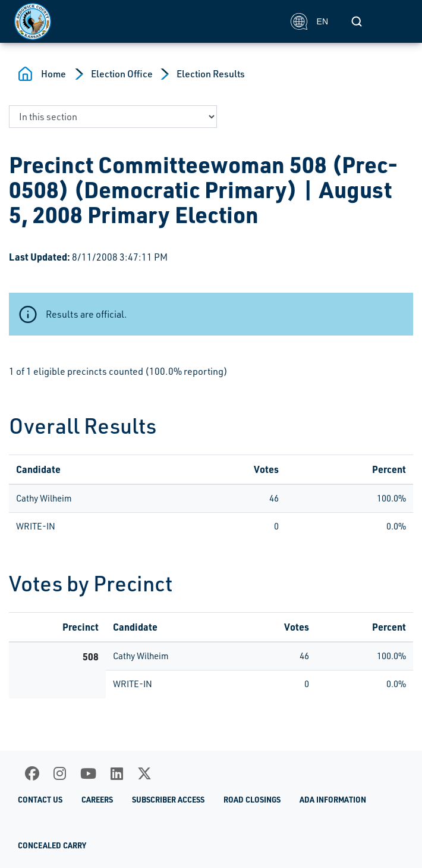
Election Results (211, 74)
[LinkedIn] (117, 773)
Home (53, 74)
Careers (97, 800)
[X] (144, 773)
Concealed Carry (52, 845)
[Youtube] (88, 773)
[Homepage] (146, 21)
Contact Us (40, 800)
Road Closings (252, 800)
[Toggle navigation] (395, 21)
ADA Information (333, 800)
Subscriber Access (168, 800)
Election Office (122, 74)
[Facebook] (32, 773)
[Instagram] (60, 773)
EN (309, 21)
